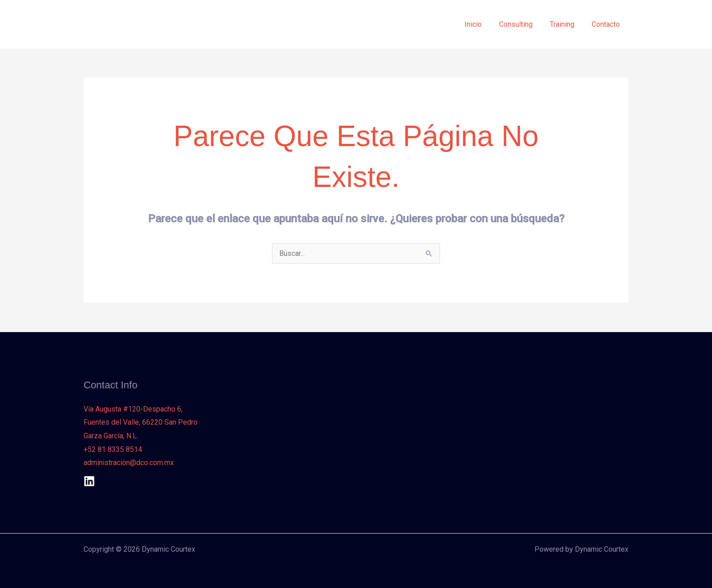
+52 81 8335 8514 (113, 449)
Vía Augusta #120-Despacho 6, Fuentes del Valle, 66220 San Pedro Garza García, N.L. (141, 422)
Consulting (523, 24)
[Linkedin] (89, 481)
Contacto (607, 24)
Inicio (483, 24)
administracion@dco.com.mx (129, 463)
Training (566, 24)
